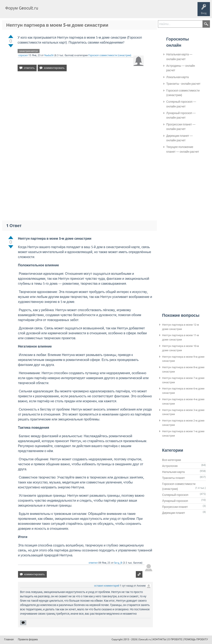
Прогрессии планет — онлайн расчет (181, 127)
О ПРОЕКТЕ (175, 639)
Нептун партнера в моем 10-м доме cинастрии (181, 348)
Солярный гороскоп (175, 495)
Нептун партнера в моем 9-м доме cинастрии (183, 359)
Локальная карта (178, 77)
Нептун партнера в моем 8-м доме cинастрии (183, 369)
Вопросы (63, 11)
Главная (49, 11)
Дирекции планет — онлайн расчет (179, 138)
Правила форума (28, 639)
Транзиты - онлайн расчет (183, 84)
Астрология (170, 466)
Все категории (172, 460)
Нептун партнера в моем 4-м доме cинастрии (183, 401)
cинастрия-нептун (29, 51)
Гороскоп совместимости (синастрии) (110, 55)
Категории (91, 11)
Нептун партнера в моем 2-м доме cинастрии (183, 423)
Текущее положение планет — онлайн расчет (183, 149)
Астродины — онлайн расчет (181, 68)
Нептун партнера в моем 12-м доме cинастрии (181, 327)
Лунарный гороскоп (175, 501)
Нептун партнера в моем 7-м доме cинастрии (183, 380)
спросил (23, 55)
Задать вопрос (110, 11)
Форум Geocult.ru (22, 8)
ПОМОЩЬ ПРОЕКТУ (196, 639)
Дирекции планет (174, 513)
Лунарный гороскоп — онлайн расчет (181, 115)
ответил (93, 563)
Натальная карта (173, 472)
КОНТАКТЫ (160, 639)
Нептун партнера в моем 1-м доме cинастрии (183, 433)
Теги (76, 11)
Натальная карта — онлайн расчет (179, 57)
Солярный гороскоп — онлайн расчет (181, 104)
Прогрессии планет (175, 507)
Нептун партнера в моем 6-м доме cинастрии (183, 391)
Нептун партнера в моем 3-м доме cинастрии (183, 412)
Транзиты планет (173, 478)
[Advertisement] (81, 110)
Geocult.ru (145, 639)
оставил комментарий (107, 586)
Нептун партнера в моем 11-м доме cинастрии (181, 337)
